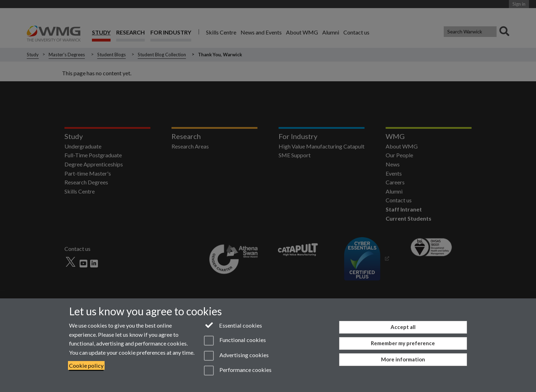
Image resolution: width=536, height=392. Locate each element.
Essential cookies (233, 325)
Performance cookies (238, 371)
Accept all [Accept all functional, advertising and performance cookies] (403, 327)
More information (403, 359)
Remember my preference (403, 343)
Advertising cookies (236, 356)
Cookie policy (86, 365)
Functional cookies (235, 341)
